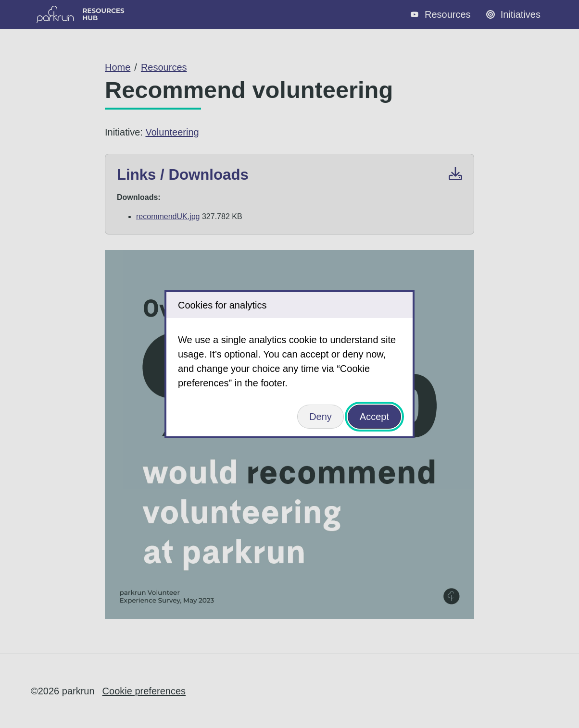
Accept (374, 417)
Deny (321, 417)
